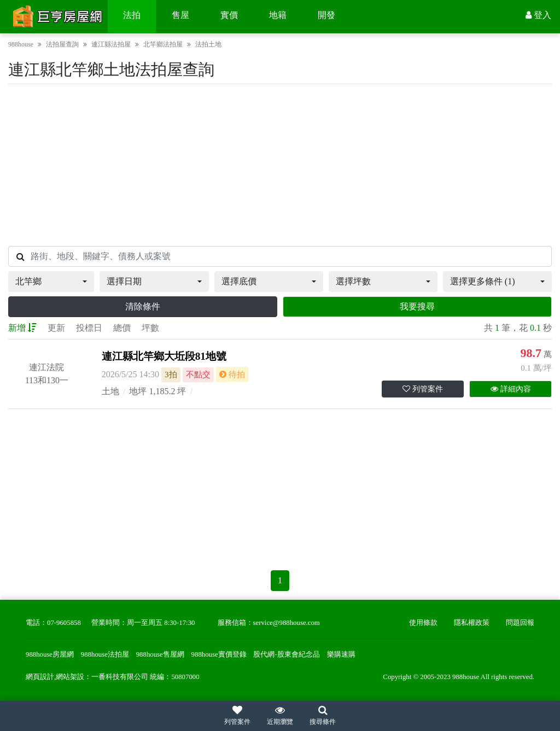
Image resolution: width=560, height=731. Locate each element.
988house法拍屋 (105, 654)
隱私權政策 (472, 623)
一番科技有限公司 (120, 677)
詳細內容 (511, 389)
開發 (326, 15)
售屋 (180, 15)
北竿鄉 (28, 281)
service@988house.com (287, 623)
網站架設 (70, 677)
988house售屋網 (160, 654)
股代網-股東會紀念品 (286, 654)
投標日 (89, 328)
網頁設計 (40, 677)
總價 (122, 328)
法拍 (132, 15)
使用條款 (423, 623)
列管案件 (423, 389)
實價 (229, 15)
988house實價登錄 (219, 654)
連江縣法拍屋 (111, 44)
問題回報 (520, 623)
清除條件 (143, 306)
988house (21, 44)
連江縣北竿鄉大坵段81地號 (164, 356)
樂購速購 (341, 654)
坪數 (150, 328)
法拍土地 (208, 44)
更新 (56, 328)
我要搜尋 (417, 306)
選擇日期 (124, 281)
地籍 (278, 15)
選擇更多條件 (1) (483, 281)
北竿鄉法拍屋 (163, 44)
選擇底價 (239, 281)
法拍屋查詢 (62, 44)
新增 (22, 328)
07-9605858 (64, 623)
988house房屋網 (50, 654)
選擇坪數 (353, 281)
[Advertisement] (280, 165)
